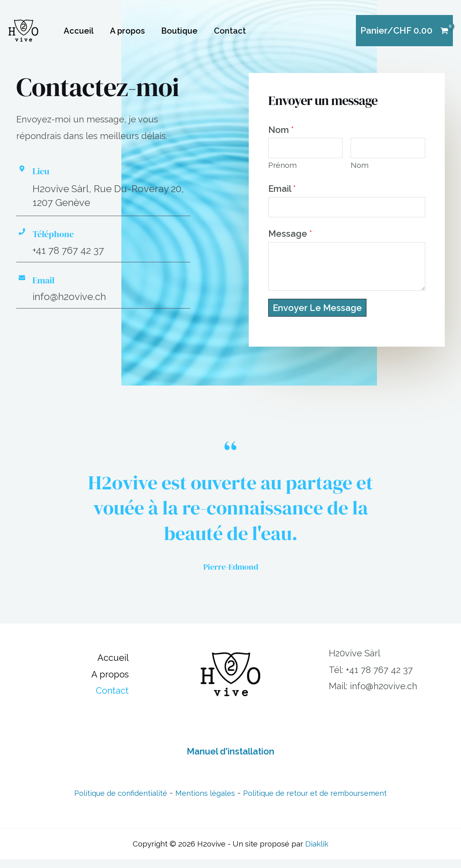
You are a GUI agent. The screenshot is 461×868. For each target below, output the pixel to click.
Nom (281, 130)
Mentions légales (200, 802)
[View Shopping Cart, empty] (404, 31)
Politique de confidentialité (100, 802)
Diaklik (317, 853)
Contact (230, 31)
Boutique (179, 31)
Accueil (79, 31)
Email (282, 193)
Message (290, 242)
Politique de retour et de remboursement (330, 802)
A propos (127, 31)
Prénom (282, 169)
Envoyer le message (317, 317)
